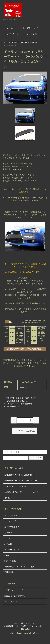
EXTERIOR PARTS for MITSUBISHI (24, 42)
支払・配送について (28, 28)
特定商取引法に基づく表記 (15, 626)
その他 (7, 498)
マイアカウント (11, 601)
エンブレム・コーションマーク (17, 486)
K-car (7, 555)
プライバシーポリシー (37, 626)
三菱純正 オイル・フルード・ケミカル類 (21, 492)
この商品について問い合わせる (19, 404)
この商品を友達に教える (17, 401)
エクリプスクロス (12, 527)
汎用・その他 (10, 561)
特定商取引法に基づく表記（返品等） (22, 398)
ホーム (8, 28)
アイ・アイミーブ (12, 516)
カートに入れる (25, 431)
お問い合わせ (11, 34)
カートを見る (30, 34)
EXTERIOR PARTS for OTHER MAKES (21, 481)
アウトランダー (11, 521)
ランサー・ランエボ (13, 550)
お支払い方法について (14, 590)
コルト (7, 538)
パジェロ (8, 544)
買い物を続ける (13, 406)
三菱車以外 (9, 572)
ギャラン (14, 45)
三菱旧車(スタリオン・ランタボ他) (19, 567)
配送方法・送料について (15, 596)
